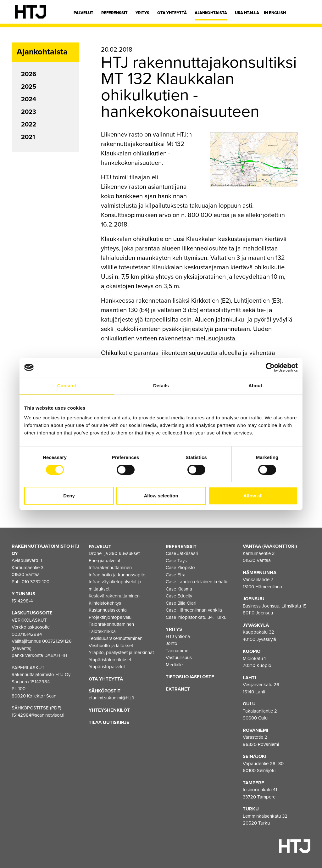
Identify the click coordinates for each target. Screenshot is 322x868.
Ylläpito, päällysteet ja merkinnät (121, 652)
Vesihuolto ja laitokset (111, 645)
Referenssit (114, 13)
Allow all (253, 496)
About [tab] (255, 386)
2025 (29, 87)
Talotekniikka (102, 631)
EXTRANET (178, 689)
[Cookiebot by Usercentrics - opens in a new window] (270, 367)
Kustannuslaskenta (108, 610)
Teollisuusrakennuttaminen (116, 638)
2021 (28, 137)
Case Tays (176, 560)
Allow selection (161, 496)
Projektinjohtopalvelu (110, 617)
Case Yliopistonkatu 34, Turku (196, 617)
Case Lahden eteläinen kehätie (197, 582)
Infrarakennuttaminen (110, 568)
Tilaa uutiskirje (109, 722)
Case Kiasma (179, 589)
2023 (29, 112)
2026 (29, 74)
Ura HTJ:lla (247, 13)
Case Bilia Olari (181, 603)
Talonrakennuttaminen (111, 624)
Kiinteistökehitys (105, 603)
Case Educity (179, 596)
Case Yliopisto (180, 568)
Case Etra (176, 574)
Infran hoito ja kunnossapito (117, 574)
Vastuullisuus (179, 658)
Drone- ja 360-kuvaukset (114, 553)
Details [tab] (161, 386)
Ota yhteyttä (172, 13)
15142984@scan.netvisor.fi (38, 715)
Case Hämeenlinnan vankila (194, 610)
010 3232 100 (36, 582)
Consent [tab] (67, 386)
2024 (29, 99)
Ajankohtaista (211, 13)
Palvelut (83, 13)
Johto (172, 643)
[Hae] (302, 14)
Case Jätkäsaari (182, 553)
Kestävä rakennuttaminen (114, 596)
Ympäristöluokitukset (110, 659)
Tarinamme (177, 650)
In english (275, 13)
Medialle (174, 664)
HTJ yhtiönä (178, 636)
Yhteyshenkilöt (109, 710)
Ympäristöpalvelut (107, 667)
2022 (29, 125)
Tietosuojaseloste (190, 677)
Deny (69, 496)
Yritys (142, 13)
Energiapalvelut (104, 560)
